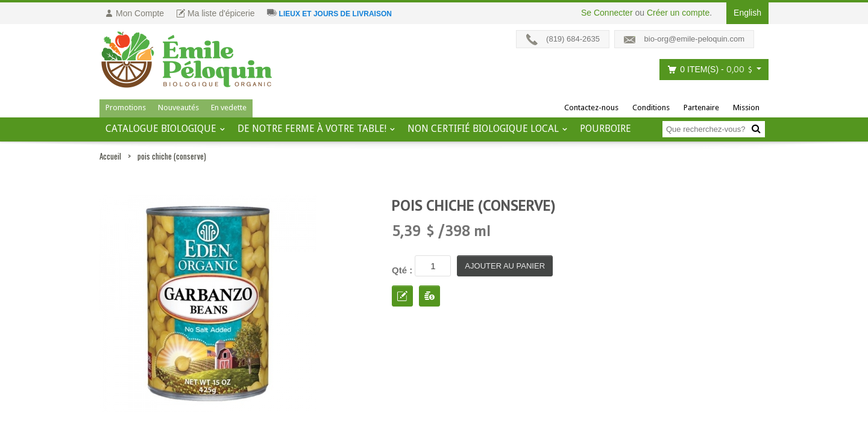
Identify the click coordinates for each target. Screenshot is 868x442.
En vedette (229, 107)
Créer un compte (678, 13)
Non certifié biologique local (483, 129)
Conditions (651, 107)
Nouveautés (178, 107)
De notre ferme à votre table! (312, 129)
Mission (746, 107)
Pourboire (605, 129)
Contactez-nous (591, 107)
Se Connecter (607, 13)
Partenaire (701, 107)
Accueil (110, 156)
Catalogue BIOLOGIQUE (161, 129)
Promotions (126, 107)
